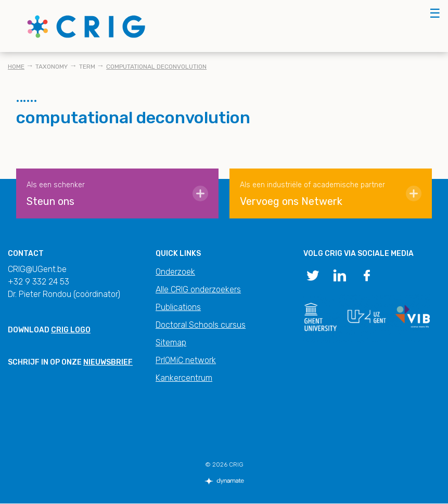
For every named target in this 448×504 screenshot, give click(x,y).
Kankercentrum (184, 378)
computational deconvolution (156, 67)
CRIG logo (71, 330)
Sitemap (171, 343)
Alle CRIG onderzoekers (198, 289)
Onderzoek (175, 272)
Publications (178, 307)
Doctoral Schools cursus (201, 325)
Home (16, 67)
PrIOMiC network (186, 360)
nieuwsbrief (108, 362)
